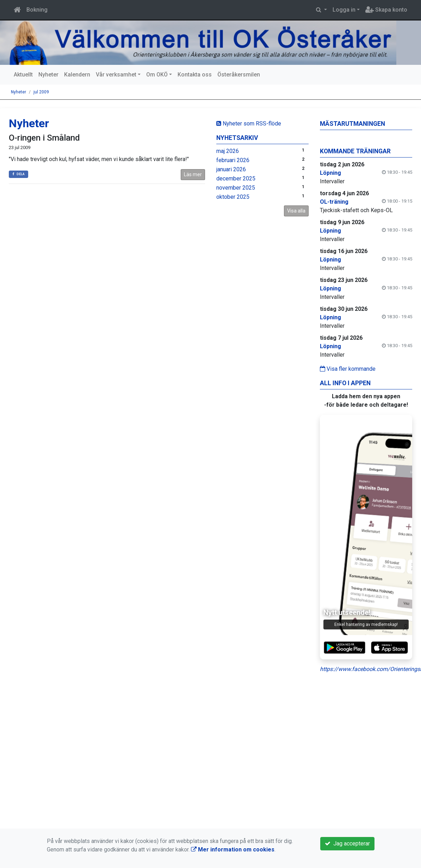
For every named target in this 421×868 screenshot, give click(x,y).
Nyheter (48, 75)
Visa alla (296, 211)
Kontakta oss (195, 75)
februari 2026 (233, 160)
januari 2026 (231, 169)
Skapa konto (386, 10)
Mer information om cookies (233, 849)
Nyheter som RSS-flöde (249, 124)
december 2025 (236, 178)
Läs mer (193, 174)
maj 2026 (228, 151)
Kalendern (77, 75)
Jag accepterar (347, 844)
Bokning (37, 10)
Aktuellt (23, 75)
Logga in (344, 10)
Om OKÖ (157, 75)
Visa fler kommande (348, 369)
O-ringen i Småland (44, 138)
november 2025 (236, 188)
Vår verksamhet (116, 75)
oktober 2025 (233, 197)
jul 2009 (41, 92)
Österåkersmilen (239, 75)
